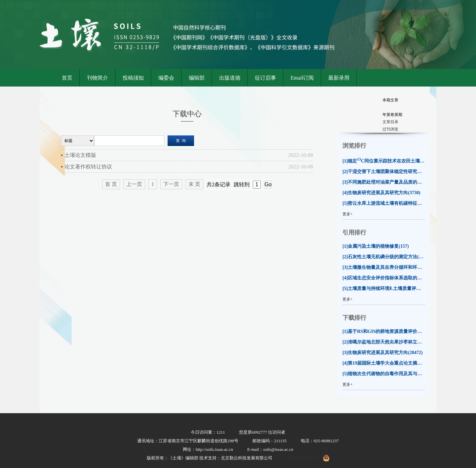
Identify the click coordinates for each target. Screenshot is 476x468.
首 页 (111, 184)
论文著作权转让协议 (88, 167)
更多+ (348, 214)
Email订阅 (302, 78)
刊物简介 (98, 78)
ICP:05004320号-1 (303, 458)
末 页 (194, 184)
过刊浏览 (390, 129)
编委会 (166, 78)
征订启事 (265, 78)
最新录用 (339, 78)
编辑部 (197, 78)
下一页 (171, 184)
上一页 (134, 184)
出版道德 (230, 78)
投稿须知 (133, 78)
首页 (67, 78)
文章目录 (390, 122)
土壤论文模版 (80, 155)
